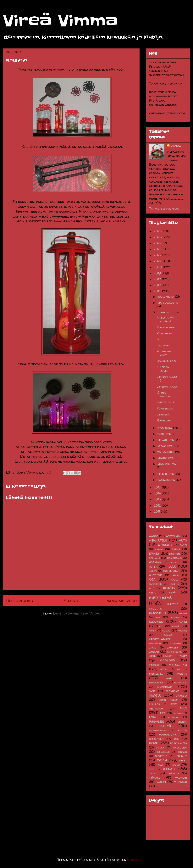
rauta (182, 730)
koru (183, 621)
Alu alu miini (166, 327)
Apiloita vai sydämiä (165, 319)
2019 (158, 273)
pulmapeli (174, 717)
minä (180, 669)
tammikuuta (167, 480)
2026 (158, 231)
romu (154, 743)
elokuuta (165, 434)
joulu (174, 579)
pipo (163, 713)
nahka (170, 678)
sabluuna (180, 747)
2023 (158, 249)
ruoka (160, 748)
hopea (153, 566)
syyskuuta (165, 428)
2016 (158, 291)
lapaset (173, 647)
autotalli (165, 545)
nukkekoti (165, 687)
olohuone (172, 691)
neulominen (157, 682)
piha (183, 708)
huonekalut (172, 571)
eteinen (174, 554)
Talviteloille (166, 402)
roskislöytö (178, 743)
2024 (158, 243)
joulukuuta (166, 297)
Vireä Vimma (61, 21)
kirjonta (155, 609)
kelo (152, 588)
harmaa (155, 562)
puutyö (165, 726)
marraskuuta (168, 303)
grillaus (154, 558)
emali (176, 549)
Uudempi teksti (20, 601)
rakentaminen (158, 730)
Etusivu (71, 601)
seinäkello (163, 752)
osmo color (168, 700)
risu (177, 739)
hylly (176, 575)
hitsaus (176, 562)
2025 (158, 237)
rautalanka (168, 734)
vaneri (161, 782)
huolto (153, 571)
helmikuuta (166, 474)
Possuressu (165, 333)
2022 (158, 255)
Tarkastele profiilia (164, 209)
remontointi (157, 739)
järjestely (156, 584)
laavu (153, 648)
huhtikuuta (166, 458)
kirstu (183, 613)
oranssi (181, 695)
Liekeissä (163, 414)
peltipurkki (157, 708)
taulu (176, 765)
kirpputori (158, 613)
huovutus (156, 575)
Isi (159, 339)
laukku (154, 652)
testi (152, 769)
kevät (173, 592)
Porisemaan (165, 408)
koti (162, 626)
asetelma (173, 536)
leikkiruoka (174, 652)
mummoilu (156, 674)
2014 (158, 493)
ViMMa (176, 146)
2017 (158, 285)
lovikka (168, 656)
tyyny (153, 773)
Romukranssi (166, 361)
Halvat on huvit (164, 353)
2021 (158, 261)
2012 (158, 505)
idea (152, 579)
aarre (154, 536)
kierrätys (160, 597)
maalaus (167, 660)
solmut (182, 756)
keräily (169, 588)
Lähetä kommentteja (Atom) (77, 613)
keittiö (175, 584)
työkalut (155, 777)
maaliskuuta (167, 464)
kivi (158, 617)
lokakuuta (165, 312)
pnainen (178, 713)
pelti (174, 704)
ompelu (155, 695)
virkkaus (181, 782)
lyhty (183, 656)
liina (152, 656)
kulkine (182, 631)
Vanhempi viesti (122, 601)
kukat (175, 626)
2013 (158, 499)
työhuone (173, 773)
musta (182, 673)
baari (183, 545)
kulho (166, 630)
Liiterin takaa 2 (167, 378)
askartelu (158, 540)
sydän (162, 760)
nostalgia (181, 682)
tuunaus (169, 769)
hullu (171, 566)
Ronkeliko (164, 420)
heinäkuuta (166, 440)
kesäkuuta (165, 446)
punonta (181, 722)
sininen (183, 752)
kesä (152, 592)
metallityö (178, 665)
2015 (158, 487)
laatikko (176, 643)
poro (152, 717)
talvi (160, 765)
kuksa (153, 631)
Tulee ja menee (163, 369)
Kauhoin (163, 345)
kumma (168, 635)
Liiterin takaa (167, 387)
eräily (154, 553)
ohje (152, 691)
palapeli (154, 704)
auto (183, 540)
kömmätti (155, 643)
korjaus (156, 621)
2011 (157, 511)
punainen (157, 721)
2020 (158, 267)
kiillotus (172, 604)
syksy (183, 760)
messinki (154, 665)
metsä (164, 669)
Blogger (134, 860)
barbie (159, 549)
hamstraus (174, 558)
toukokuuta (166, 452)
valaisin (181, 777)
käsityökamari (160, 639)
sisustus (161, 756)
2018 (158, 279)
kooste (175, 617)
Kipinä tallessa (165, 394)
